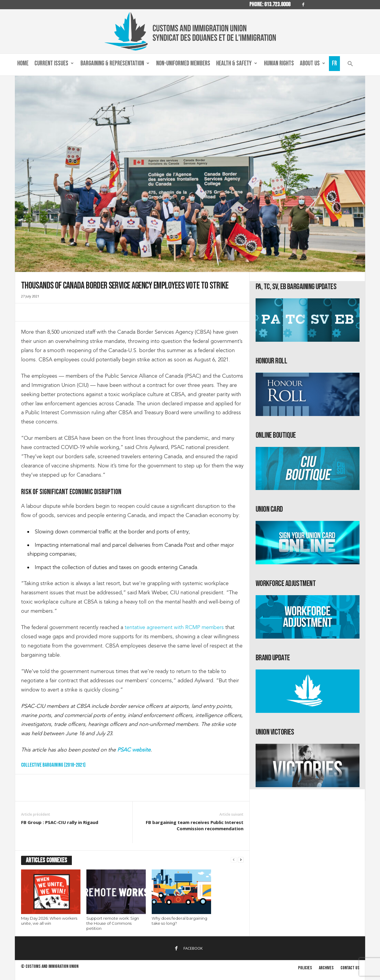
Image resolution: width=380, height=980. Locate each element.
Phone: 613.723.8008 (270, 4)
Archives (326, 968)
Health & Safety (237, 64)
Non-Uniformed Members (183, 63)
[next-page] (241, 860)
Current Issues (54, 64)
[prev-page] (234, 860)
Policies (305, 968)
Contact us (350, 968)
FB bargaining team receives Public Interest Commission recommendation (195, 825)
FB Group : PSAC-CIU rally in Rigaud (60, 822)
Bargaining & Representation (115, 64)
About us (312, 64)
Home (23, 63)
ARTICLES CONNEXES (46, 860)
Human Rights (279, 63)
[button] (350, 65)
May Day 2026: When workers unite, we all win (49, 921)
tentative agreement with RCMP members (174, 627)
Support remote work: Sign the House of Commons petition (113, 923)
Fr (334, 63)
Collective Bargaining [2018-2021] (53, 765)
